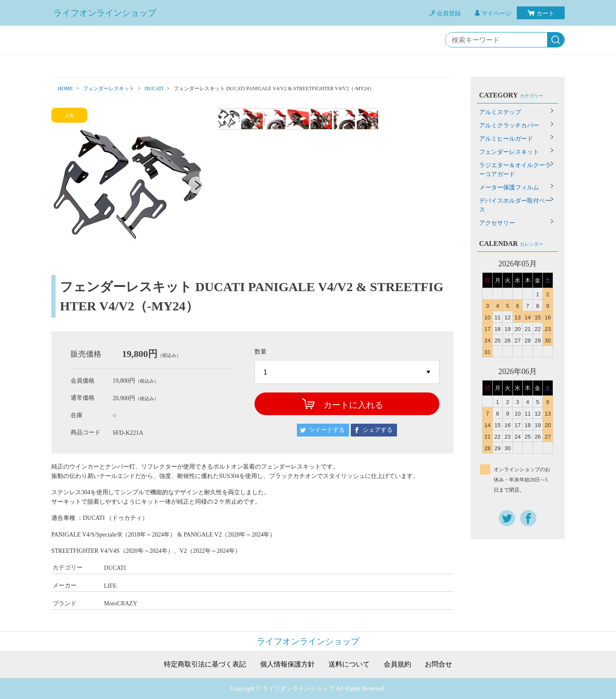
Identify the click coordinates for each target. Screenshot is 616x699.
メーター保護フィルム (509, 187)
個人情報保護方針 (287, 664)
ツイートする (327, 430)
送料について (349, 664)
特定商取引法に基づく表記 (205, 664)
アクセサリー (497, 223)
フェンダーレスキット (109, 88)
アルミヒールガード (506, 139)
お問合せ (438, 664)
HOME (65, 88)
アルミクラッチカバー (509, 125)
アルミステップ (500, 112)
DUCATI (154, 88)
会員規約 (397, 664)
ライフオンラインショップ (105, 13)
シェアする (378, 430)
